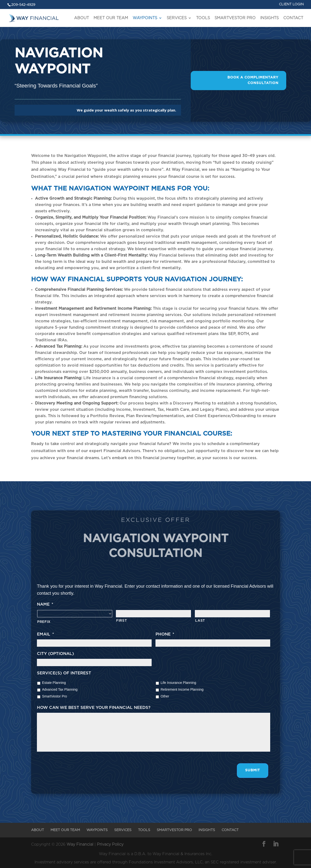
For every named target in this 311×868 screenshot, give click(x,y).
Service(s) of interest (64, 673)
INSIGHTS (269, 18)
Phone (165, 634)
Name (45, 604)
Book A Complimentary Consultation (253, 80)
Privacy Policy (110, 844)
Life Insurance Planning (178, 683)
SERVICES (177, 18)
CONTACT (293, 18)
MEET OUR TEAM (111, 18)
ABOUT (82, 18)
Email (45, 634)
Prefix (44, 622)
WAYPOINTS (145, 18)
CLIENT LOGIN (291, 4)
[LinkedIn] (276, 845)
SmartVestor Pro (55, 696)
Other (165, 696)
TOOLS (203, 18)
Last (200, 621)
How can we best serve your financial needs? (94, 708)
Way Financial (80, 844)
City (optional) (56, 654)
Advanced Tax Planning (60, 689)
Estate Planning (54, 683)
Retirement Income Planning (182, 689)
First (121, 621)
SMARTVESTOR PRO (235, 18)
